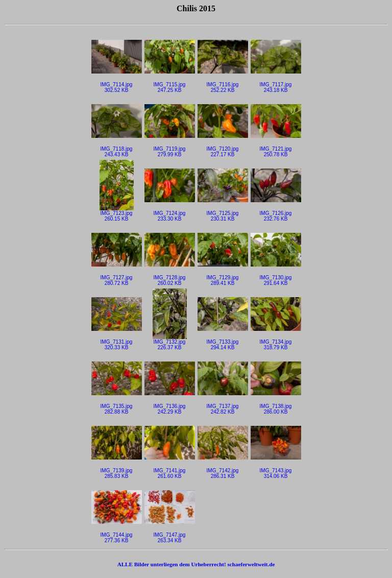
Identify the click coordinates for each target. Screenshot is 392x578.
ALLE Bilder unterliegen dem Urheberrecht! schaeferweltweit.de (196, 564)
